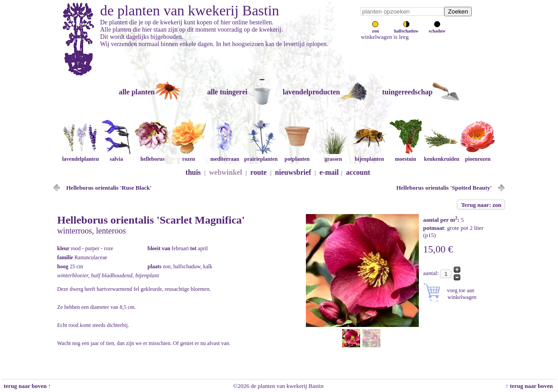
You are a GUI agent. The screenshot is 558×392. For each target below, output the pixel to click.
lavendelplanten (80, 156)
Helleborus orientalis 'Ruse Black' (109, 188)
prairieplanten (261, 156)
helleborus (152, 156)
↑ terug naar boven (531, 386)
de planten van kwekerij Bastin (190, 10)
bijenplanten (369, 156)
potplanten (297, 156)
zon (375, 28)
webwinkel (226, 172)
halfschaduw (406, 28)
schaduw (437, 28)
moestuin (405, 156)
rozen (188, 156)
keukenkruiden (441, 156)
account (358, 172)
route (258, 172)
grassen (333, 156)
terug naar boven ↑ (27, 386)
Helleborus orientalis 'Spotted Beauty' (444, 188)
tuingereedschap (408, 92)
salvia (116, 156)
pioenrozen (478, 156)
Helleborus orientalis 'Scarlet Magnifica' (151, 220)
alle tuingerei (227, 92)
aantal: (432, 273)
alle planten (137, 92)
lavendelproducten (312, 92)
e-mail (329, 172)
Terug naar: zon (481, 205)
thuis (193, 172)
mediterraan (225, 156)
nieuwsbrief (293, 172)
